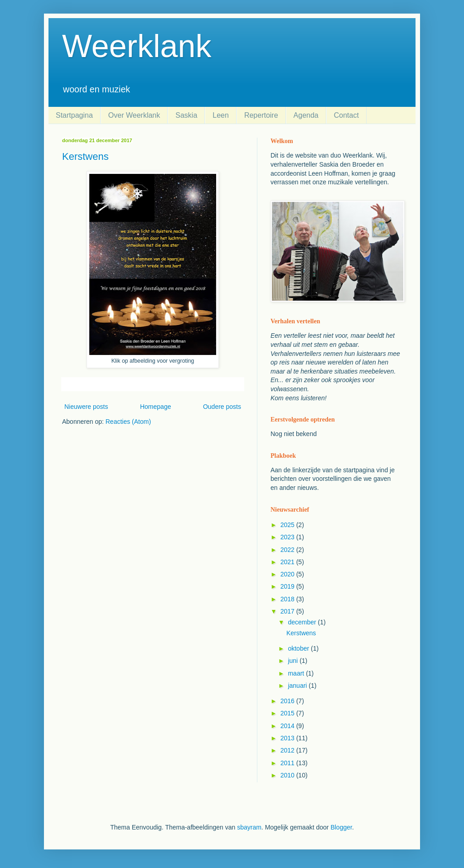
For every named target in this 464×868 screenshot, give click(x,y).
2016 (288, 701)
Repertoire (261, 115)
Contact (346, 115)
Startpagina (74, 115)
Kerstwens (85, 156)
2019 (288, 586)
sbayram (249, 827)
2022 (288, 550)
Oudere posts (222, 407)
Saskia (186, 115)
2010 (288, 775)
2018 (288, 599)
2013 (288, 738)
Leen (221, 115)
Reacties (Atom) (128, 422)
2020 (288, 574)
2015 (288, 713)
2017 (288, 611)
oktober (299, 648)
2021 (288, 562)
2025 (288, 525)
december (303, 622)
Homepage (156, 407)
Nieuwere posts (86, 407)
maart (297, 673)
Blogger (341, 827)
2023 (288, 537)
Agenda (306, 115)
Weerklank (137, 46)
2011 (288, 763)
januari (298, 686)
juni (294, 661)
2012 (288, 750)
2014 (288, 726)
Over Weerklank (134, 115)
